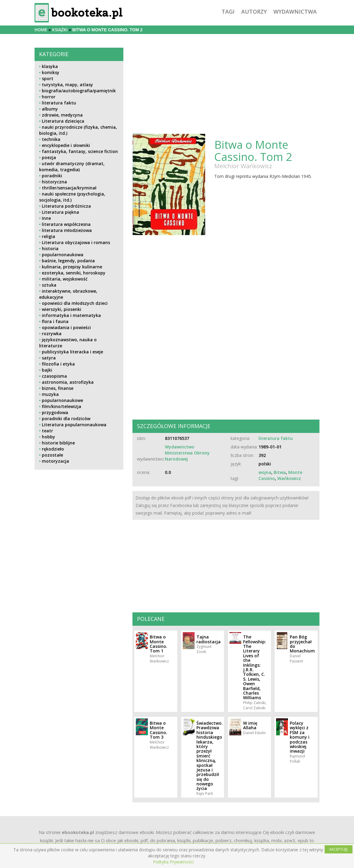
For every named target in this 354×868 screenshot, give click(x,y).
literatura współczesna (66, 224)
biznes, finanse (58, 388)
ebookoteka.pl (78, 832)
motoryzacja (55, 461)
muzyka (50, 394)
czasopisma (54, 376)
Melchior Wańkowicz (243, 166)
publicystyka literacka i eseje (72, 352)
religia (48, 236)
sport (48, 78)
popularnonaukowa (63, 255)
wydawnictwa (295, 12)
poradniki (52, 176)
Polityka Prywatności (173, 862)
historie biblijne (58, 443)
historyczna (54, 182)
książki (60, 30)
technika (51, 139)
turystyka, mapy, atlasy (67, 85)
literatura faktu (59, 103)
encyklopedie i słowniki (66, 145)
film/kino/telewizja (62, 406)
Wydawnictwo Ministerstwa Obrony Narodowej (187, 453)
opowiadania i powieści (66, 327)
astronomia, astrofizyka (68, 382)
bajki (47, 370)
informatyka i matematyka (71, 315)
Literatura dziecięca (63, 121)
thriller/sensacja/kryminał (69, 188)
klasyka (50, 66)
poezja (49, 157)
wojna (265, 472)
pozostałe (52, 455)
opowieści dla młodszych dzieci (75, 303)
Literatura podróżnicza (66, 206)
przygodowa (55, 412)
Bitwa (280, 472)
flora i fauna (55, 321)
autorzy (254, 12)
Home (41, 30)
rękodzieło (53, 449)
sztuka (49, 285)
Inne (46, 218)
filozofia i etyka (58, 364)
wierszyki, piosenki (62, 309)
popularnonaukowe (62, 400)
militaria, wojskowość (65, 279)
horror (49, 97)
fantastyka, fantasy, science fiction (80, 151)
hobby (48, 437)
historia (50, 248)
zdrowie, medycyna (62, 115)
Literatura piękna (60, 212)
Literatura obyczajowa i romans (76, 242)
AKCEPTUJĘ (339, 849)
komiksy (51, 72)
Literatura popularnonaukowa (74, 425)
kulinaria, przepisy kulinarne (72, 267)
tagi (228, 12)
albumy (50, 109)
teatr (47, 431)
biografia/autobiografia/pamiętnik (79, 91)
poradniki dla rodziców (66, 419)
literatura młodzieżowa (67, 230)
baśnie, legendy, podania (68, 261)
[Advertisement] (79, 521)
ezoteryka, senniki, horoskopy (74, 273)
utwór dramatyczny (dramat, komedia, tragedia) (72, 167)
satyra (49, 358)
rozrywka (52, 334)
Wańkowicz (289, 478)
